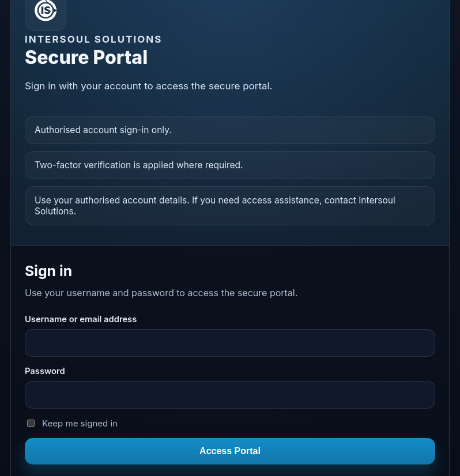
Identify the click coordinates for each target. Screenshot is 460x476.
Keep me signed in (72, 423)
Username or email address (81, 319)
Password (45, 371)
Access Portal (230, 451)
